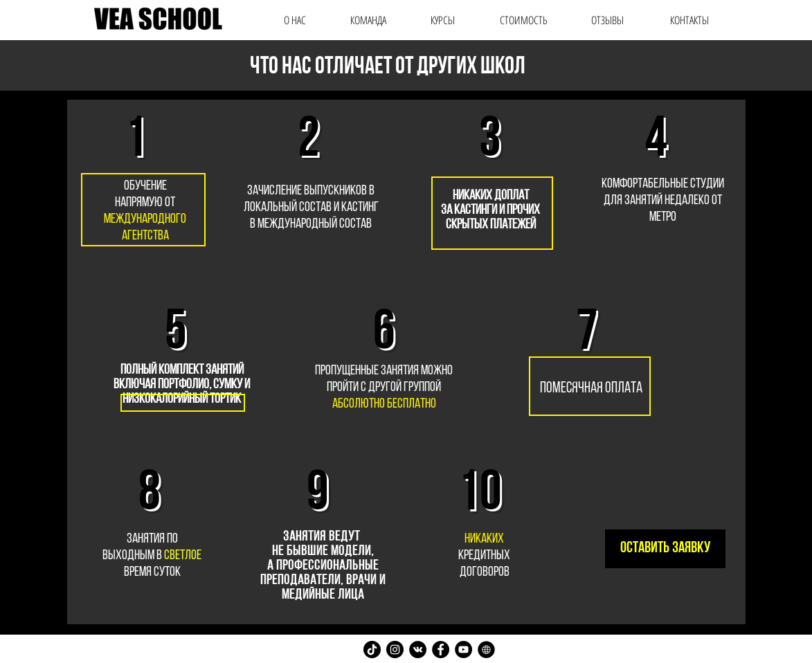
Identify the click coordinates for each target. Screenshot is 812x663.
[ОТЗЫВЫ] (607, 20)
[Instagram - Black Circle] (395, 650)
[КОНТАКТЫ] (690, 20)
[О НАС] (295, 20)
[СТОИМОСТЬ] (524, 20)
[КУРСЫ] (443, 20)
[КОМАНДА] (369, 20)
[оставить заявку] (665, 549)
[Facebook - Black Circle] (441, 650)
